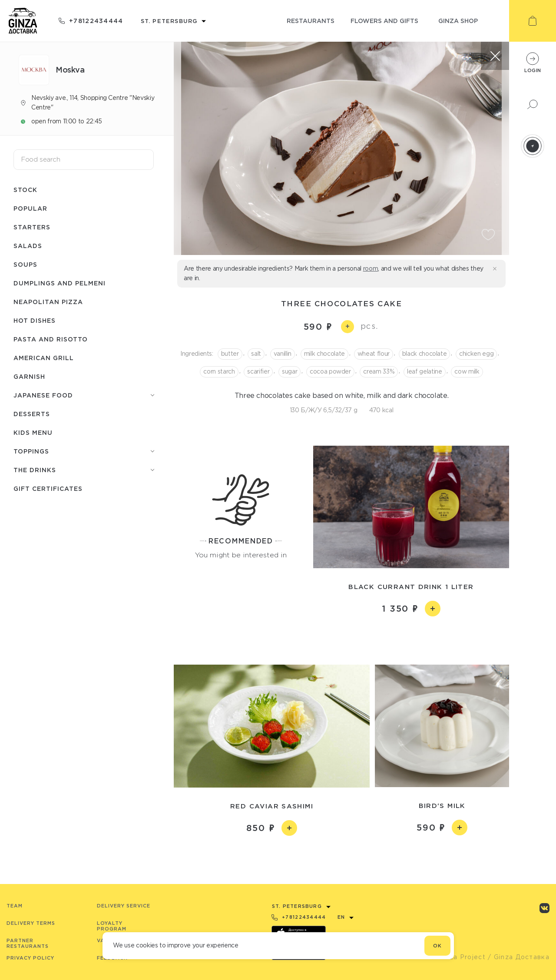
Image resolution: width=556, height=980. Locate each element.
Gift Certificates (48, 488)
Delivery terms (31, 923)
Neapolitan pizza (48, 302)
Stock (25, 190)
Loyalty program (112, 926)
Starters (32, 227)
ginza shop (458, 21)
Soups (25, 264)
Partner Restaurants (28, 943)
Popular (30, 208)
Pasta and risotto (51, 339)
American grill (44, 358)
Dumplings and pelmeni (60, 283)
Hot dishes (35, 320)
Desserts (32, 414)
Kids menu (33, 432)
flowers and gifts (384, 21)
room (371, 268)
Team (15, 906)
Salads (28, 246)
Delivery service (124, 906)
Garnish (29, 376)
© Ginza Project (458, 957)
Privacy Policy (30, 958)
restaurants (311, 21)
